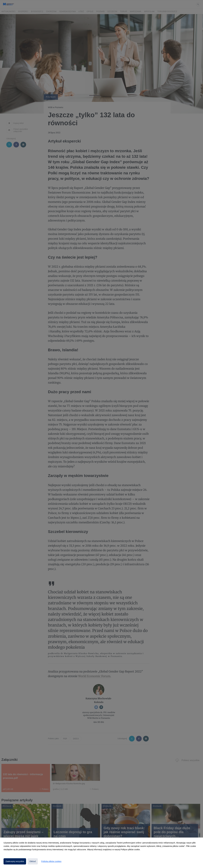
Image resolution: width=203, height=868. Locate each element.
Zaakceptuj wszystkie (15, 861)
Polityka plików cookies (51, 861)
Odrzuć (33, 861)
